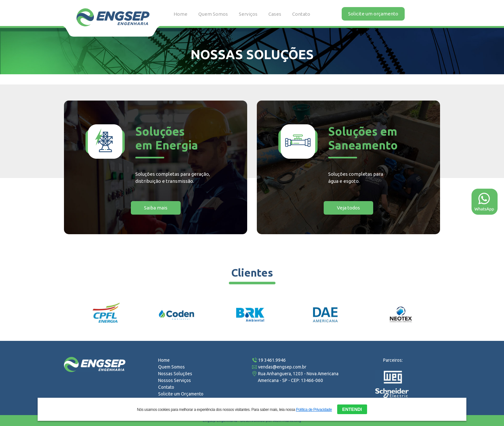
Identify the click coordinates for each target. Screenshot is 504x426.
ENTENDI (352, 409)
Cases (275, 14)
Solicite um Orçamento (181, 394)
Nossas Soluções (175, 374)
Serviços (248, 14)
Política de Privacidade (314, 409)
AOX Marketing (287, 420)
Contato (301, 14)
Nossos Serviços (175, 380)
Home (180, 14)
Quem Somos (213, 14)
